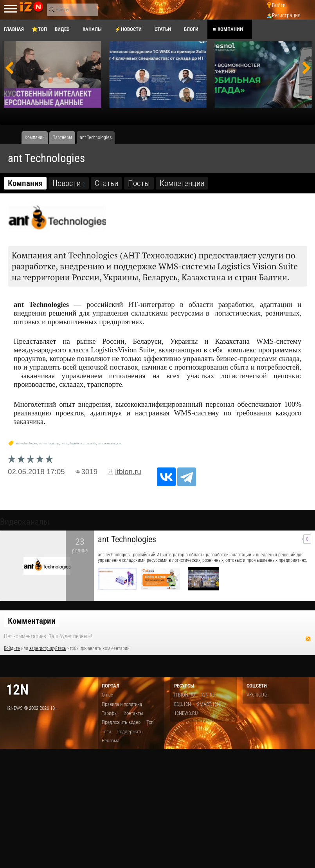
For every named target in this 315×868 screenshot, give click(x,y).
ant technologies (26, 443)
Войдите (12, 648)
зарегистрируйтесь (48, 648)
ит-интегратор (49, 443)
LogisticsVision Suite (122, 350)
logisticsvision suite (83, 443)
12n (17, 690)
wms (65, 443)
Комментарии (32, 621)
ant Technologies (127, 539)
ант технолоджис (110, 443)
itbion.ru (128, 472)
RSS (308, 639)
